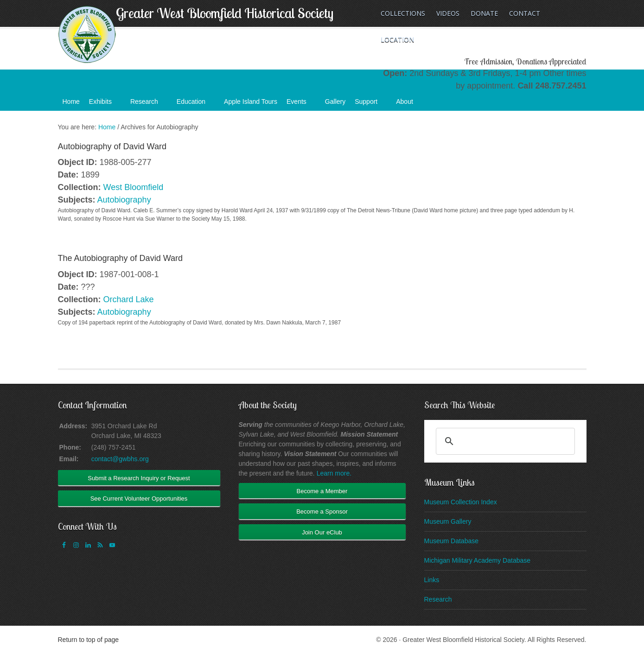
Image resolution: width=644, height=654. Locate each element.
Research (149, 104)
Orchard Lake (129, 299)
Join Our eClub (322, 532)
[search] (504, 441)
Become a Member (322, 491)
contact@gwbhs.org (120, 459)
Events (301, 104)
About (409, 104)
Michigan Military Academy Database (478, 560)
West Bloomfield (134, 187)
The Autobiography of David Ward (120, 258)
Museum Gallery (448, 521)
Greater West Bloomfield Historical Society (225, 13)
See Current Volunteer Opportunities (139, 498)
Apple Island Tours (251, 102)
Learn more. (334, 473)
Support (371, 104)
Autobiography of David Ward (112, 146)
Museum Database (452, 541)
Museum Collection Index (461, 502)
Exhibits (105, 104)
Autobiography (124, 200)
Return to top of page (89, 640)
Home (71, 102)
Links (432, 580)
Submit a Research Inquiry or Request (139, 478)
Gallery (335, 102)
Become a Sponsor (322, 511)
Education (196, 104)
